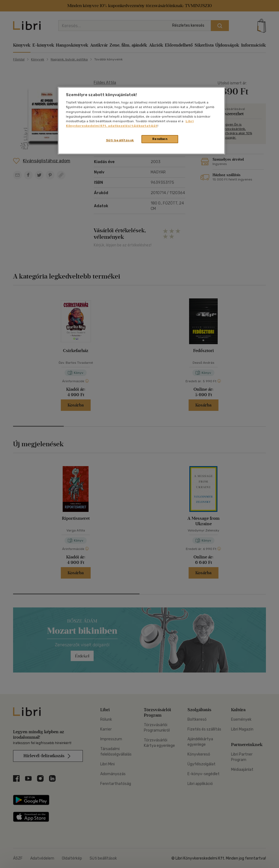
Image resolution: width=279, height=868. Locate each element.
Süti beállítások (120, 140)
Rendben (160, 139)
